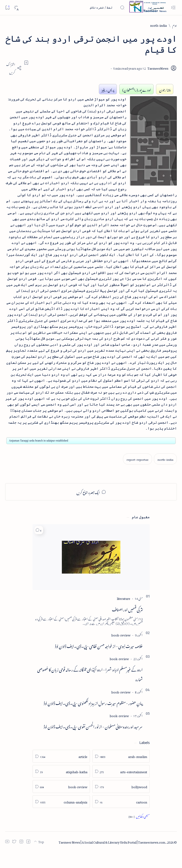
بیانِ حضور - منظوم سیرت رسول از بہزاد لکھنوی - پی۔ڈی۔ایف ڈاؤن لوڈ (93, 719)
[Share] (13, 68)
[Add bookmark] (26, 63)
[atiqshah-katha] (61, 788)
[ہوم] (175, 25)
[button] (39, 547)
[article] (61, 773)
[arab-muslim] (121, 773)
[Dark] (16, 8)
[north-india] (158, 25)
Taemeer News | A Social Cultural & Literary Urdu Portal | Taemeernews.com (112, 858)
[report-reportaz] (137, 476)
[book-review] (121, 651)
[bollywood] (121, 803)
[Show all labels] (139, 833)
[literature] (124, 615)
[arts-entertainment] (121, 788)
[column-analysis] (61, 818)
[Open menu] (173, 8)
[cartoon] (121, 818)
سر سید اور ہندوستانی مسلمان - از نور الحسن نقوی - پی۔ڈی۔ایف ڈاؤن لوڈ (93, 742)
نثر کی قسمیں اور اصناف (127, 625)
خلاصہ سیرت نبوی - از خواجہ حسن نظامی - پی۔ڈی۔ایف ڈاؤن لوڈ (99, 662)
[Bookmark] (7, 7)
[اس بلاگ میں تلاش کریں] (89, 8)
